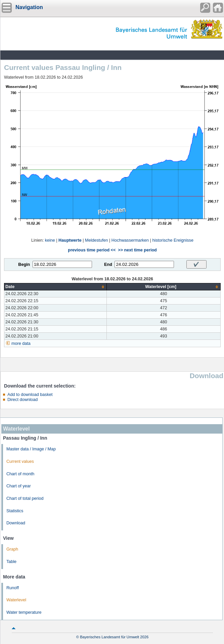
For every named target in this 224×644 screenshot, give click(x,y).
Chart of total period (25, 498)
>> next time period (137, 250)
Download (16, 523)
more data (21, 344)
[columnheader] (56, 287)
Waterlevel (16, 600)
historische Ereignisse (173, 240)
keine (50, 240)
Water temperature (24, 612)
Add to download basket (30, 395)
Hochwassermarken (130, 240)
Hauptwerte (70, 240)
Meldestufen (97, 240)
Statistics (15, 511)
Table (11, 562)
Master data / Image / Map (31, 449)
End (108, 265)
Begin (24, 265)
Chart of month (20, 474)
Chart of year (19, 486)
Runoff (13, 588)
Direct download (23, 400)
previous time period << (92, 250)
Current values (20, 461)
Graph (12, 549)
